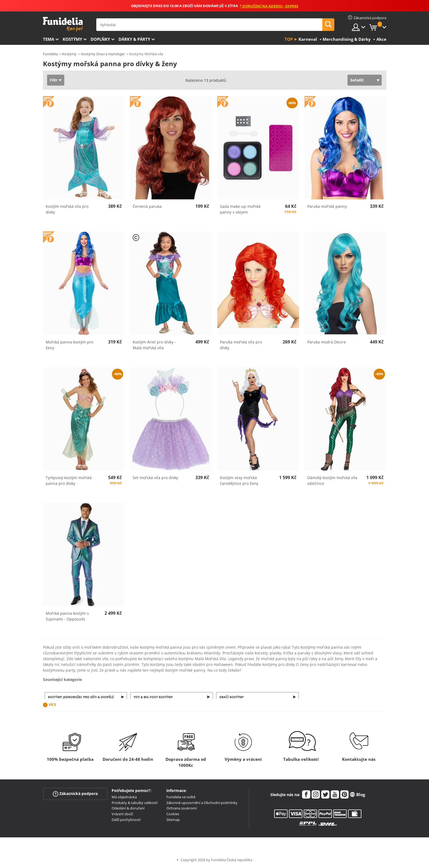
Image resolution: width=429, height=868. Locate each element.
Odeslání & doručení (128, 808)
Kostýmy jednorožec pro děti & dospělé (81, 697)
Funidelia (50, 54)
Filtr (54, 80)
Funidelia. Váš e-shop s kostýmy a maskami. (63, 24)
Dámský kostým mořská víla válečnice (332, 480)
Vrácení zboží (122, 814)
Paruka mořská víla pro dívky (241, 345)
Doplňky (100, 39)
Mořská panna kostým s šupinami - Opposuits (67, 616)
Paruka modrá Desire (327, 342)
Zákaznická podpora (75, 794)
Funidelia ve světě (181, 797)
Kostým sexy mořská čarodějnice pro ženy (239, 480)
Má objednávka (124, 797)
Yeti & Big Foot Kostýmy (153, 697)
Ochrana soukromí (182, 808)
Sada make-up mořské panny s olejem (240, 209)
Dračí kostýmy (232, 697)
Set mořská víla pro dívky (155, 478)
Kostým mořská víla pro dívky (67, 209)
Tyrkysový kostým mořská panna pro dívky (69, 480)
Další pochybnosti (126, 820)
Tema (49, 39)
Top (289, 39)
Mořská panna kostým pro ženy (69, 345)
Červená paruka (147, 206)
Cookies (173, 814)
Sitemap (173, 820)
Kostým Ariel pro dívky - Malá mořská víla (154, 345)
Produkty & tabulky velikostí (135, 803)
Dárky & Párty (134, 39)
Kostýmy (72, 39)
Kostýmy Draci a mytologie (103, 54)
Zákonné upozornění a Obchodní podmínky (202, 803)
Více (52, 705)
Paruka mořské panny (327, 206)
